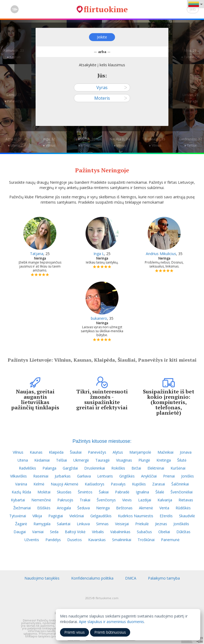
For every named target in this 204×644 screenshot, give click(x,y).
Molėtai (44, 492)
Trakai (85, 500)
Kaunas (36, 452)
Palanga (49, 468)
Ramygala (42, 524)
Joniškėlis (181, 524)
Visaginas (124, 460)
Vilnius (18, 452)
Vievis (127, 500)
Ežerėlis (166, 516)
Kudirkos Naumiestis (136, 516)
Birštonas (124, 508)
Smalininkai (122, 540)
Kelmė (39, 484)
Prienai (169, 476)
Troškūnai (146, 540)
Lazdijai (145, 500)
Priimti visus (75, 632)
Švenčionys (106, 500)
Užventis (32, 540)
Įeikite (102, 37)
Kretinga (164, 460)
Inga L (99, 254)
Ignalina (142, 492)
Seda (54, 532)
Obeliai (164, 532)
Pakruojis (65, 500)
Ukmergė (81, 460)
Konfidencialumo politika (92, 578)
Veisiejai (122, 524)
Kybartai (18, 500)
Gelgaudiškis (101, 516)
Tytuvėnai (18, 516)
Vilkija (37, 516)
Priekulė (142, 524)
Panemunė (170, 540)
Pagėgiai (56, 516)
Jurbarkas (63, 476)
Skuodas (64, 492)
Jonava (186, 452)
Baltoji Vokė (75, 532)
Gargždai (70, 468)
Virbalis (98, 532)
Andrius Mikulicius (161, 254)
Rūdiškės (183, 508)
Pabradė (122, 492)
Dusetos (75, 540)
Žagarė (21, 524)
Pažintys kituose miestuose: (102, 441)
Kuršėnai (178, 468)
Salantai (64, 524)
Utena (23, 460)
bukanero (99, 318)
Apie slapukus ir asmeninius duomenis (111, 622)
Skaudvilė (187, 516)
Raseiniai (41, 476)
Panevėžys (97, 452)
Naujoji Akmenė (65, 484)
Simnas (102, 524)
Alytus (118, 452)
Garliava (84, 476)
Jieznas (161, 524)
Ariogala (64, 508)
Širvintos (85, 492)
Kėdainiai (42, 460)
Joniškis (188, 476)
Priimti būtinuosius (110, 632)
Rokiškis (118, 468)
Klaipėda (56, 452)
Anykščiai (149, 476)
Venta (164, 508)
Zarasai (159, 484)
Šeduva (84, 508)
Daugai (20, 532)
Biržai (136, 468)
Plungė (144, 460)
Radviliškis (27, 468)
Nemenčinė (41, 500)
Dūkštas (183, 532)
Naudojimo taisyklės (42, 578)
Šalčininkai (180, 484)
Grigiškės (127, 476)
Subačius (144, 532)
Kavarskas (97, 540)
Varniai (38, 532)
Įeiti (193, 9)
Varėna (21, 484)
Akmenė (146, 508)
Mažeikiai (165, 452)
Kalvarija (165, 500)
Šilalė (160, 492)
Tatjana (37, 254)
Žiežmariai (22, 508)
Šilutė (182, 460)
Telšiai (61, 460)
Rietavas (186, 500)
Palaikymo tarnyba (164, 578)
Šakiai (104, 492)
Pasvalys (118, 484)
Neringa (103, 508)
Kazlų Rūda (21, 492)
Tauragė (103, 460)
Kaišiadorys (95, 484)
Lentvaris (105, 476)
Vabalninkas (120, 532)
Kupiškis (139, 484)
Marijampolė (140, 452)
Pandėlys (53, 540)
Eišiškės (44, 508)
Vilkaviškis (18, 476)
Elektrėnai (156, 468)
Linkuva (83, 524)
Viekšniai (77, 516)
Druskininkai (95, 468)
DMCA (131, 578)
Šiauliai (76, 452)
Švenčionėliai (182, 492)
